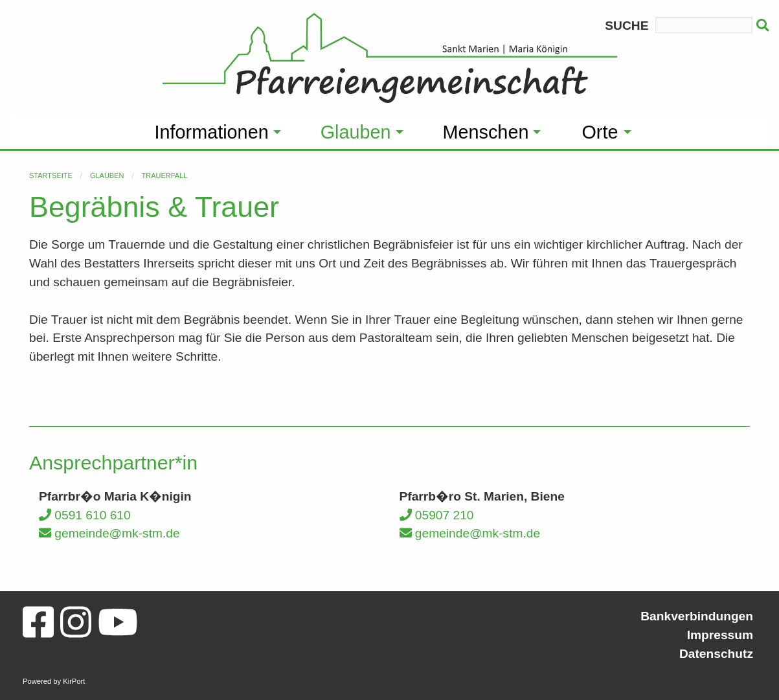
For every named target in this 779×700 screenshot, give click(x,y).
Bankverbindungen (697, 616)
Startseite (51, 175)
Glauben (107, 175)
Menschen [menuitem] (486, 132)
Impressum (720, 635)
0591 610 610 (85, 515)
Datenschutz (716, 654)
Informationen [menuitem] (212, 132)
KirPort (74, 681)
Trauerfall (165, 175)
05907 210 (437, 515)
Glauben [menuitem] (356, 132)
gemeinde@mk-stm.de (109, 533)
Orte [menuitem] (600, 132)
